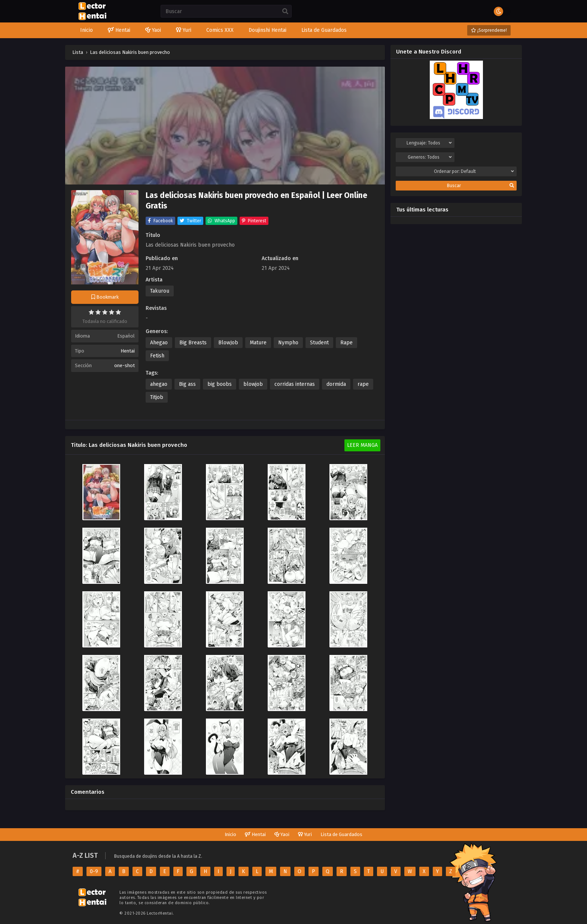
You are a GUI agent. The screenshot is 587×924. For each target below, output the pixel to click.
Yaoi (282, 834)
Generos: (430, 157)
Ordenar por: (474, 171)
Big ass (187, 384)
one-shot (124, 365)
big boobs (220, 384)
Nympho (288, 343)
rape (363, 384)
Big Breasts (193, 343)
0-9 (94, 871)
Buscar (480, 186)
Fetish (157, 356)
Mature (258, 343)
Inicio (230, 834)
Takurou (160, 291)
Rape (346, 343)
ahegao (159, 384)
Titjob (157, 397)
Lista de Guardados (341, 834)
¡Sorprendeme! (489, 30)
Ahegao (159, 343)
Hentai (128, 351)
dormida (336, 384)
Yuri (305, 834)
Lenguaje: (429, 143)
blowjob (253, 384)
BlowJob (228, 343)
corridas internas (295, 384)
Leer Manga (362, 445)
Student (319, 343)
